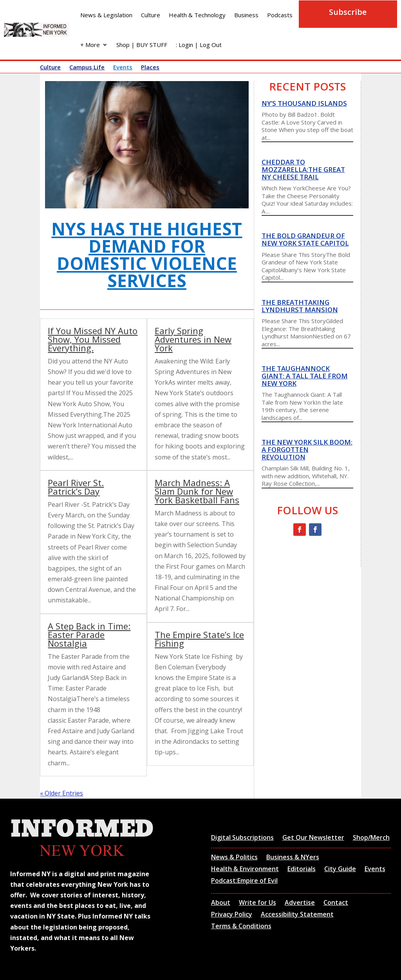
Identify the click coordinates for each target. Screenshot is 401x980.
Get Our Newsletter (313, 838)
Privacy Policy (232, 915)
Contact (336, 903)
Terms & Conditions (241, 927)
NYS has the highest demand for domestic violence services (147, 255)
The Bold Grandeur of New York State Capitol (305, 239)
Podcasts (280, 15)
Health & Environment (245, 870)
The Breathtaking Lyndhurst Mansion (300, 306)
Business (246, 15)
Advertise (300, 903)
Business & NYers (293, 858)
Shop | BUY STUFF (142, 45)
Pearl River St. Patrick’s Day (76, 487)
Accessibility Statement (297, 915)
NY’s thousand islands (304, 103)
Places (150, 68)
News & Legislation (106, 15)
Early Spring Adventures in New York (193, 339)
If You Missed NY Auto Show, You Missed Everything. (93, 339)
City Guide (340, 870)
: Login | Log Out (199, 45)
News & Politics (234, 858)
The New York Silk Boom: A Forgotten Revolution (307, 449)
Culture (151, 15)
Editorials (302, 870)
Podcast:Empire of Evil (244, 881)
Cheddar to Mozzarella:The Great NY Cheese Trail (303, 169)
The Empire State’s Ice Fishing (199, 639)
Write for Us (257, 903)
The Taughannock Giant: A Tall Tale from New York (305, 376)
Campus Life (87, 68)
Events (123, 68)
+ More (90, 45)
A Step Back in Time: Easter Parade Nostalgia (89, 635)
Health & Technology (197, 15)
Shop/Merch (371, 838)
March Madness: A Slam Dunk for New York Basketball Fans (197, 491)
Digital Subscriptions (242, 838)
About (221, 903)
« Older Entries (61, 793)
